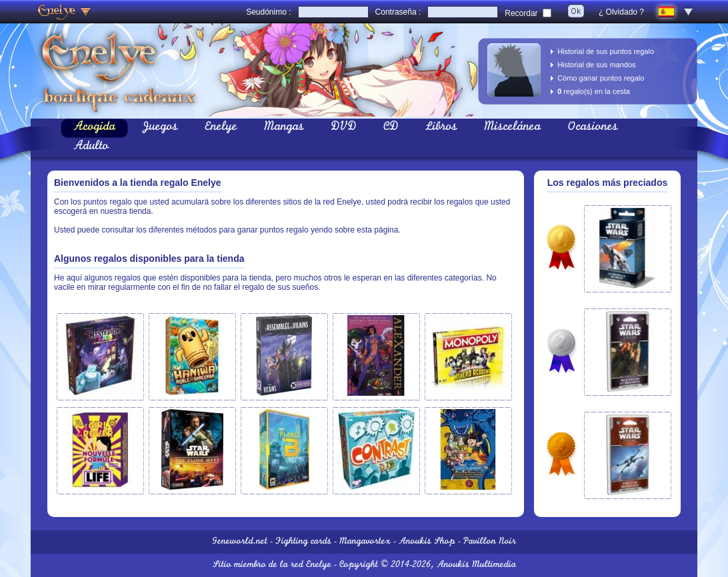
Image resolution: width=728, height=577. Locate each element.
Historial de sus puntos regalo (606, 51)
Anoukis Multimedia (476, 565)
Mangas (284, 128)
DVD (344, 128)
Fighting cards (303, 542)
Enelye (221, 128)
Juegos (160, 128)
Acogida (94, 128)
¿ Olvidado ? (621, 12)
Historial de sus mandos (596, 65)
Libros (441, 128)
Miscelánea (512, 128)
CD (391, 128)
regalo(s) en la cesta (594, 91)
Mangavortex (365, 542)
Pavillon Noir (490, 542)
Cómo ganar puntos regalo (601, 78)
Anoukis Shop (427, 542)
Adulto (91, 147)
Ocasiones (593, 128)
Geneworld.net (240, 542)
